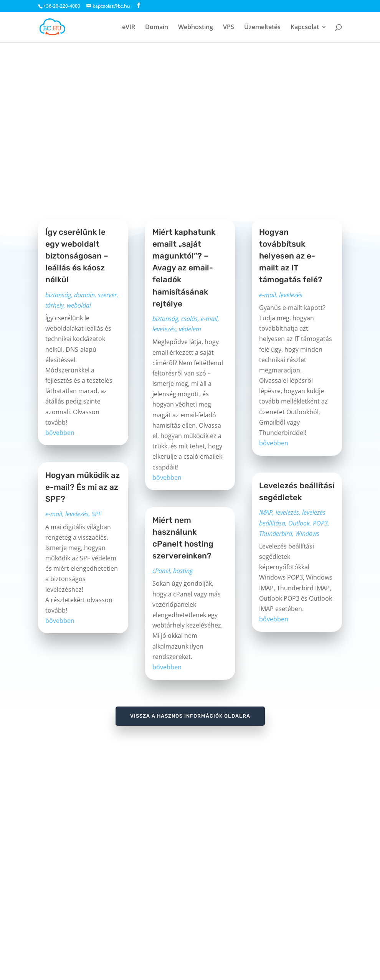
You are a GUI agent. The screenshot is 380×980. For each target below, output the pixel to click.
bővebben (60, 433)
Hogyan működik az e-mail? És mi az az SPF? (83, 487)
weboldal (79, 305)
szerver (107, 295)
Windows (307, 534)
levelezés (77, 514)
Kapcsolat (305, 28)
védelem (190, 329)
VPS (229, 28)
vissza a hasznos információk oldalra (190, 716)
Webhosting (196, 28)
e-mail (54, 514)
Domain (157, 28)
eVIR (129, 28)
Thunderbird (276, 534)
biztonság (58, 295)
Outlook (299, 523)
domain (84, 295)
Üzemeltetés (262, 28)
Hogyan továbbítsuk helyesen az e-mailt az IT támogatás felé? (291, 256)
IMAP (266, 512)
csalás (189, 319)
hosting (183, 571)
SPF (97, 514)
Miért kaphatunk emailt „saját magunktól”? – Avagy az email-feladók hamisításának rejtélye (184, 268)
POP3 (320, 523)
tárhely (55, 305)
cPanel (161, 571)
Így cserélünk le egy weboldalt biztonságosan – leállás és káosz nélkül (77, 256)
